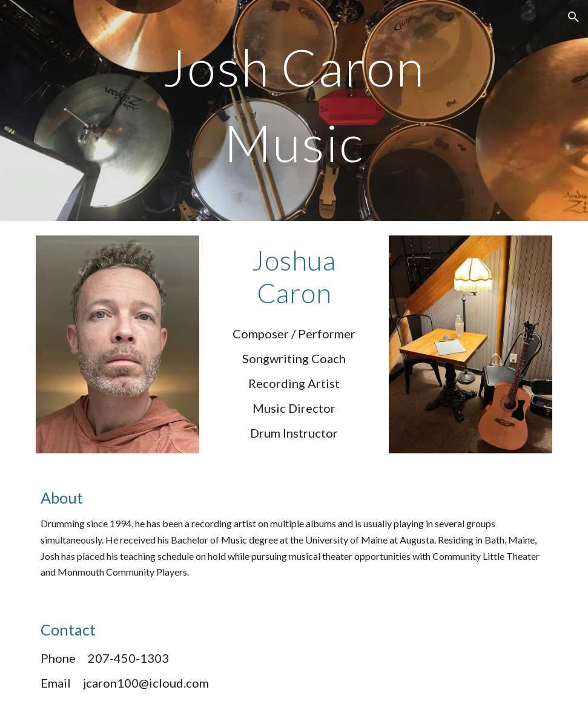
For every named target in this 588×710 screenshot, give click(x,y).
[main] (294, 110)
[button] (573, 17)
